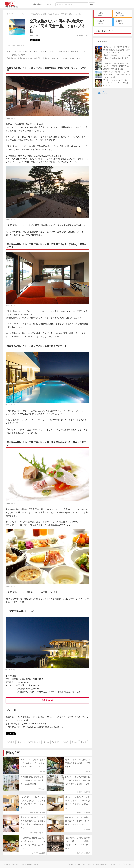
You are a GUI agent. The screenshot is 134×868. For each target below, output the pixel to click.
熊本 (84, 742)
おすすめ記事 (101, 42)
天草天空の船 (34, 742)
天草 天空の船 (47, 700)
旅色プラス (103, 93)
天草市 (56, 742)
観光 (66, 742)
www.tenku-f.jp (20, 45)
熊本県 (11, 742)
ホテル (21, 742)
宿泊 (75, 742)
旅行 (46, 742)
